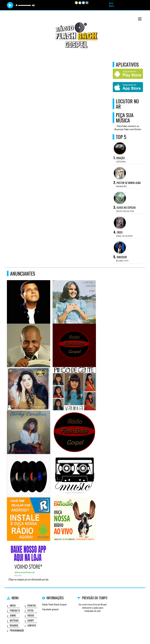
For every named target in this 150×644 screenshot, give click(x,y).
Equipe (31, 620)
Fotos (30, 610)
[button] (140, 19)
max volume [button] (34, 5)
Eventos (32, 605)
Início (13, 605)
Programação (17, 630)
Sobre (13, 615)
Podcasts (15, 610)
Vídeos (31, 615)
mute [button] (17, 5)
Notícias (14, 620)
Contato (32, 625)
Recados (14, 625)
